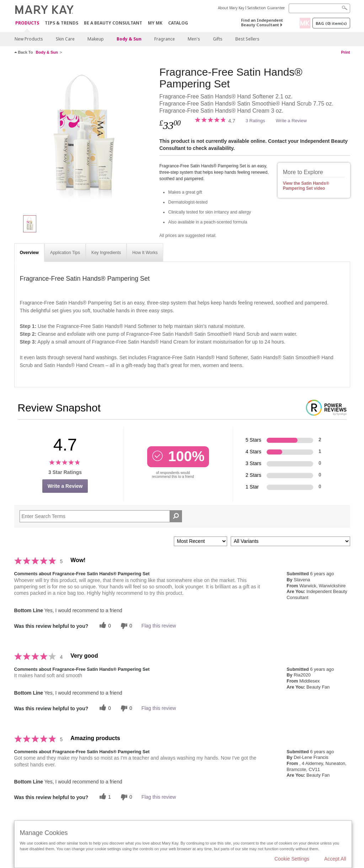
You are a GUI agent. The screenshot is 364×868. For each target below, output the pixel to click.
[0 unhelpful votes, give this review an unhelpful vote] (125, 626)
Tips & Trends (61, 23)
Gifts (218, 39)
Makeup (96, 39)
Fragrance (165, 39)
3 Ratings (255, 121)
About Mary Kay (231, 8)
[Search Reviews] (101, 516)
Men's (194, 39)
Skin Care (65, 39)
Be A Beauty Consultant (113, 23)
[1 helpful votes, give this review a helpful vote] (104, 797)
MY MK (155, 23)
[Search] (319, 8)
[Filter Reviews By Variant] (290, 541)
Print (345, 52)
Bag (331, 23)
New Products (29, 39)
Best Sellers (247, 39)
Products (27, 23)
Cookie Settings (292, 859)
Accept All (335, 859)
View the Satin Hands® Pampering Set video (306, 186)
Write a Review (291, 121)
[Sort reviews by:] (200, 541)
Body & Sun (129, 39)
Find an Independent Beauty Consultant (262, 22)
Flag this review (159, 626)
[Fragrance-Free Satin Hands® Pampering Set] (84, 137)
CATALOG (178, 23)
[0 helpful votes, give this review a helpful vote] (104, 626)
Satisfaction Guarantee (266, 8)
